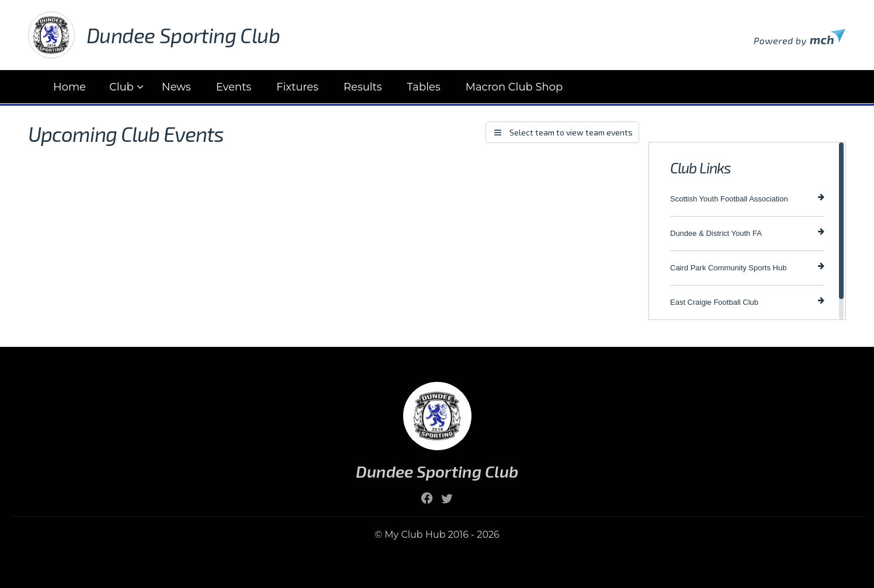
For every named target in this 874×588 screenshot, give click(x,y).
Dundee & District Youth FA (747, 233)
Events (234, 87)
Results (363, 87)
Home (70, 87)
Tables (424, 87)
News (176, 87)
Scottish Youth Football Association (747, 198)
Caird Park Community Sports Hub (747, 267)
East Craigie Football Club (747, 302)
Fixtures (297, 87)
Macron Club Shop (514, 87)
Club (122, 87)
